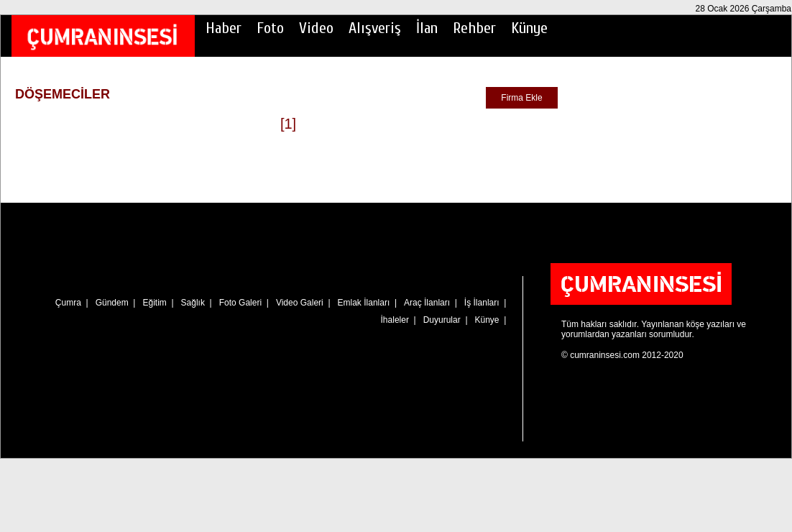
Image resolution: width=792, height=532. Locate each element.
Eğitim (154, 303)
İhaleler (395, 320)
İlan (427, 28)
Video (316, 28)
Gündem (112, 303)
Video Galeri (300, 303)
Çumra (68, 303)
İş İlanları (482, 303)
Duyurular (442, 320)
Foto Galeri (240, 303)
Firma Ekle (521, 98)
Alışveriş (375, 28)
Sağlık (193, 303)
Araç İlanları (427, 303)
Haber (224, 28)
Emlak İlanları (364, 303)
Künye (529, 28)
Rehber (474, 28)
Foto (270, 28)
